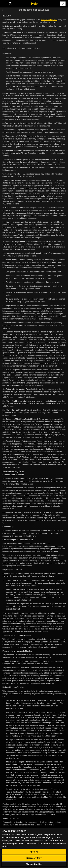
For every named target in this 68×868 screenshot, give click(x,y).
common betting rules (49, 20)
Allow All (34, 854)
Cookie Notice (54, 843)
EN (63, 4)
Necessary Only (34, 860)
